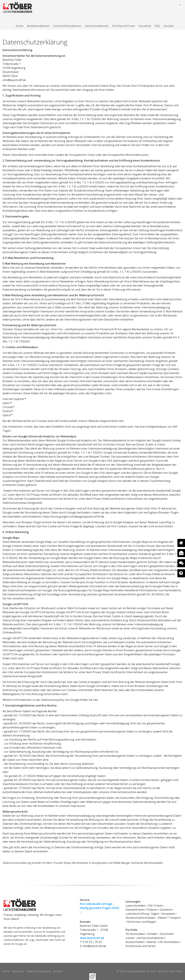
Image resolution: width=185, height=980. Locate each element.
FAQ (157, 26)
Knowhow (145, 26)
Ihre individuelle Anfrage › (97, 904)
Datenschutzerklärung (39, 971)
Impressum (18, 971)
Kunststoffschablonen (67, 26)
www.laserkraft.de (92, 938)
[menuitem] (20, 26)
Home (19, 26)
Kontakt (169, 26)
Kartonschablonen (97, 26)
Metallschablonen (38, 26)
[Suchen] (180, 5)
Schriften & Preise (124, 26)
